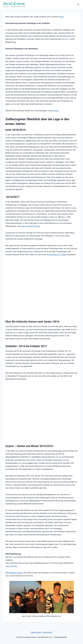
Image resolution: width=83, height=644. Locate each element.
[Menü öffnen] (78, 4)
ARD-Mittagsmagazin (14, 573)
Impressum (48, 632)
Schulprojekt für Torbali (56, 255)
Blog (62, 17)
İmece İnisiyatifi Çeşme (30, 226)
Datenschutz (36, 632)
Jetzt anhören (11, 566)
